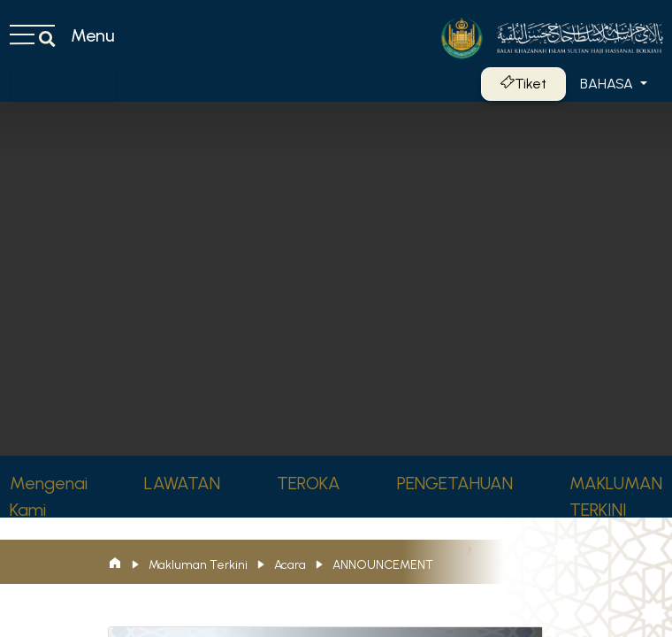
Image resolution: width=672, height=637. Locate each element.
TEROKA (309, 483)
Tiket (523, 84)
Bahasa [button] (608, 84)
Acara (290, 565)
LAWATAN (182, 483)
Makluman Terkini (198, 565)
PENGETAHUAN (455, 483)
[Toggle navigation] (64, 84)
